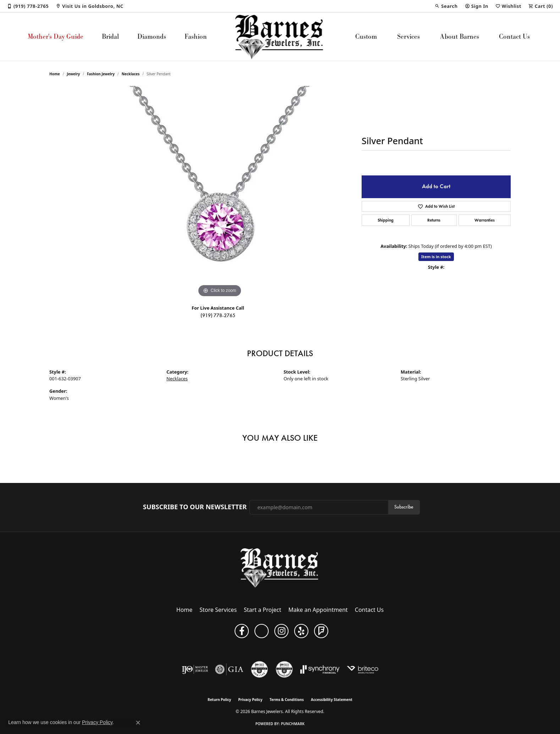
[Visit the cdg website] (284, 669)
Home (55, 74)
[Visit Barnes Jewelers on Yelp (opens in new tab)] (301, 631)
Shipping (386, 220)
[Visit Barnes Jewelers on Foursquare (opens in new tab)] (321, 631)
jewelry (73, 74)
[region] (220, 192)
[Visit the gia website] (229, 669)
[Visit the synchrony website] (320, 669)
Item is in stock (436, 257)
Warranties (485, 220)
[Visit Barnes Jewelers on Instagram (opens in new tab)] (281, 631)
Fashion (196, 36)
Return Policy (219, 700)
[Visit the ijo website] (195, 669)
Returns (434, 220)
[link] (28, 6)
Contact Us (514, 36)
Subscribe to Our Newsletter (195, 507)
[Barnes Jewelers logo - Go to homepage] (280, 37)
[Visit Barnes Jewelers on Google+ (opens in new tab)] (262, 631)
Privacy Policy (250, 700)
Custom (366, 36)
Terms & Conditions (287, 700)
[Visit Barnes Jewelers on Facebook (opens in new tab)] (242, 631)
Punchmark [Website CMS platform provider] (293, 724)
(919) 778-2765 (218, 316)
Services (408, 36)
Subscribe (404, 507)
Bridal (110, 36)
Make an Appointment (318, 610)
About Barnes (460, 36)
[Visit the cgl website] (259, 669)
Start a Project (262, 610)
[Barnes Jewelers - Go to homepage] (280, 568)
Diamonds (152, 36)
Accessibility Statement (332, 700)
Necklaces (131, 74)
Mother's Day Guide (56, 36)
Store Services (218, 610)
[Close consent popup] (138, 723)
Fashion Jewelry (101, 74)
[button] (446, 6)
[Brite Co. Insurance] (363, 669)
